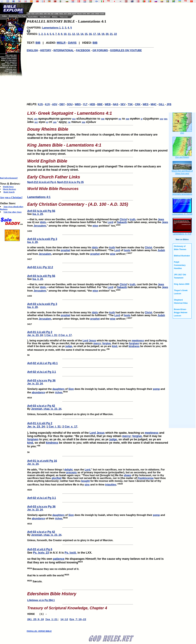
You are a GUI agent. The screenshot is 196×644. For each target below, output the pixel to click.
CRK (138, 104)
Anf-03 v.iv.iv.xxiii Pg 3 (42, 239)
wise (95, 226)
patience (59, 559)
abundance (38, 392)
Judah (161, 250)
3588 (103, 119)
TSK (130, 104)
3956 (84, 122)
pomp (156, 389)
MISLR (61, 43)
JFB (169, 104)
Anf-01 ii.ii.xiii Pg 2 (40, 332)
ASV (55, 104)
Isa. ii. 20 (38, 214)
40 (47, 122)
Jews (161, 219)
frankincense (146, 478)
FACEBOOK (83, 50)
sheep (127, 475)
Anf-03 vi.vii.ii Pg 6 (40, 549)
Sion (71, 389)
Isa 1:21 (51, 620)
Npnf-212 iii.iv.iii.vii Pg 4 (41, 182)
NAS (116, 104)
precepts (71, 472)
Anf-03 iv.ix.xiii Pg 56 (41, 211)
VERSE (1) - (38, 614)
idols (43, 222)
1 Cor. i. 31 (51, 335)
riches (59, 392)
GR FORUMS (100, 50)
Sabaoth (122, 222)
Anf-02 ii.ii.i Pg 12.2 (40, 267)
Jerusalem (40, 226)
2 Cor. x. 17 (65, 335)
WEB (108, 104)
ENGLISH (32, 50)
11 (69, 34)
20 (107, 34)
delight (68, 470)
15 (86, 34)
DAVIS (72, 43)
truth (132, 219)
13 (78, 34)
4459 (36, 119)
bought (85, 481)
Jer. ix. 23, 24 (35, 335)
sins (87, 485)
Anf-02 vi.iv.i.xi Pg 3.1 (42, 372)
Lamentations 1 (51, 28)
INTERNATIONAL (64, 50)
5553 (74, 119)
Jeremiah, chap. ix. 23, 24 (46, 409)
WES (146, 104)
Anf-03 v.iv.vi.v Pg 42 (41, 406)
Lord (110, 222)
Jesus (92, 341)
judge (69, 346)
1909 (55, 122)
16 (90, 34)
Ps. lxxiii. (71, 553)
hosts (127, 250)
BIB (38, 43)
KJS (40, 104)
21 (111, 34)
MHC (154, 104)
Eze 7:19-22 (78, 620)
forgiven (134, 343)
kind (115, 346)
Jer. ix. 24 (33, 464)
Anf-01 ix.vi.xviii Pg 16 (42, 461)
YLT (85, 104)
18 (99, 34)
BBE (100, 104)
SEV (123, 104)
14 (82, 34)
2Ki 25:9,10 (36, 620)
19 (103, 34)
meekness (138, 341)
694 (120, 119)
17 (95, 34)
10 (65, 34)
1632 (161, 119)
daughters (58, 389)
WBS (78, 104)
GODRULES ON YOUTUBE (126, 50)
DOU (70, 104)
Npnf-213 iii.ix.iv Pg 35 (70, 182)
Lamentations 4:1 (39, 197)
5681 (166, 119)
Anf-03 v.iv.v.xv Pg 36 (41, 381)
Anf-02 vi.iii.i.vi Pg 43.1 (42, 363)
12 (73, 34)
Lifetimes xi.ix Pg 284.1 (41, 600)
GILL (161, 104)
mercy (97, 343)
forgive (106, 343)
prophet (65, 250)
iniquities (111, 485)
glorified (57, 478)
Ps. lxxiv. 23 (41, 553)
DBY (62, 104)
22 (115, 34)
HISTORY (46, 50)
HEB (92, 104)
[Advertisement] (13, 127)
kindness (134, 346)
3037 (36, 122)
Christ (123, 219)
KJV (47, 104)
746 (69, 122)
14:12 (64, 620)
